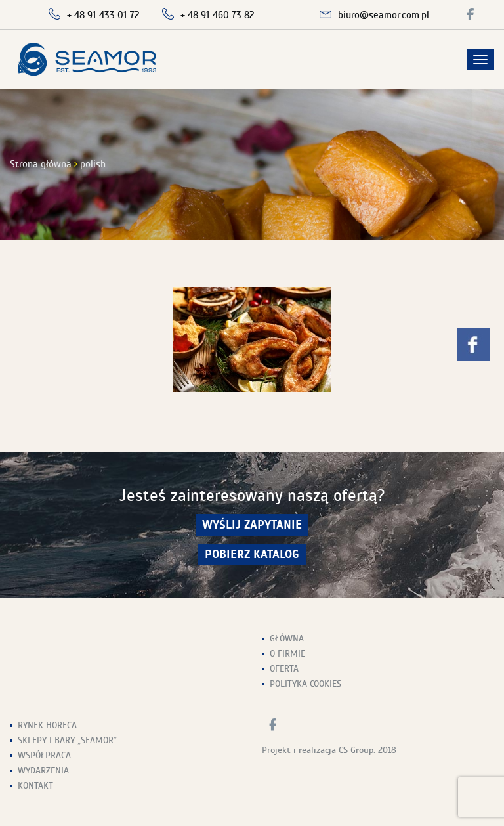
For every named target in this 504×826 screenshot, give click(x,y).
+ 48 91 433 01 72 (103, 15)
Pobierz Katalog (252, 554)
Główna (287, 639)
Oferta (284, 669)
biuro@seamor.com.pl (384, 15)
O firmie (287, 654)
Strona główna (41, 164)
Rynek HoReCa (47, 725)
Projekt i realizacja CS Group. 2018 (329, 750)
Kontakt (35, 786)
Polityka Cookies (305, 684)
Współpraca (44, 755)
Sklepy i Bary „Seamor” (67, 740)
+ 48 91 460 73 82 (218, 15)
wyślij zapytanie (252, 525)
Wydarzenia (43, 771)
